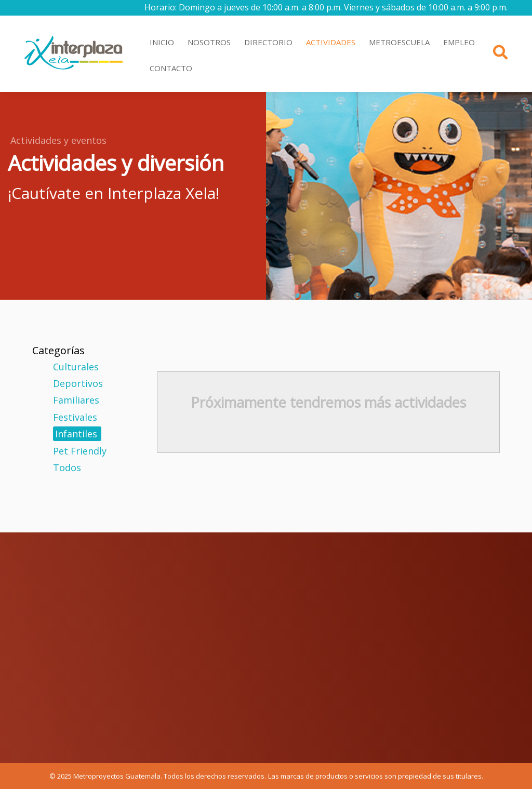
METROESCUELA (399, 42)
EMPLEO (459, 42)
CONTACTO (171, 68)
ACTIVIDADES (331, 42)
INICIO (162, 42)
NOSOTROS (209, 42)
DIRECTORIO (268, 42)
